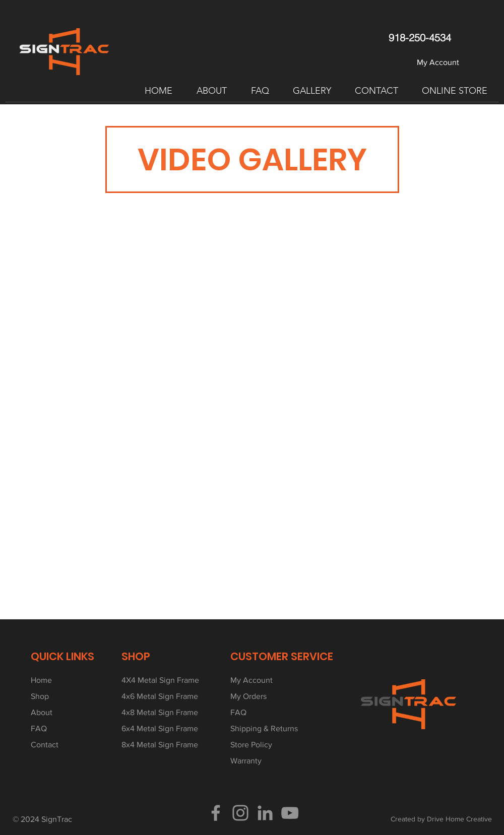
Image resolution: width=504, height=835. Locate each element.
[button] (212, 91)
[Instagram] (240, 813)
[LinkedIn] (265, 813)
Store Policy (251, 745)
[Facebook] (216, 813)
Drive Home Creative (459, 819)
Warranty (246, 761)
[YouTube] (290, 813)
